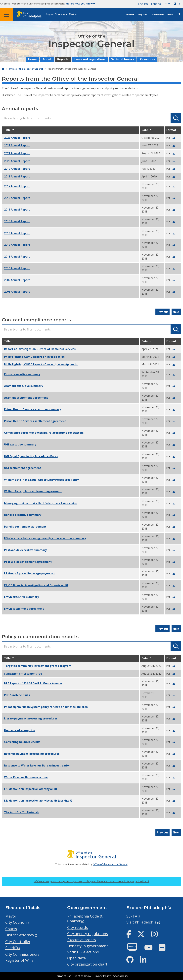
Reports (63, 59)
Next (176, 312)
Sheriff (11, 948)
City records (78, 927)
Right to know (82, 976)
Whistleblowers (123, 59)
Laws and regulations (90, 59)
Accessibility (120, 976)
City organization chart (87, 964)
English (143, 4)
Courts (11, 929)
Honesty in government (88, 946)
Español (156, 4)
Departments (157, 15)
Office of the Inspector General (26, 69)
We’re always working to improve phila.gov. (92, 881)
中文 (168, 4)
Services (130, 15)
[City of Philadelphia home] (31, 15)
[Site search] (179, 14)
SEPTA (132, 916)
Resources (147, 59)
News (170, 15)
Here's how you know (80, 4)
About (47, 59)
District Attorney (20, 935)
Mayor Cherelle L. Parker (61, 14)
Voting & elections (83, 952)
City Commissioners (22, 954)
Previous (162, 312)
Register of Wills (19, 960)
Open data (77, 958)
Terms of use (63, 976)
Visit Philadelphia (141, 922)
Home (32, 59)
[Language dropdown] (178, 4)
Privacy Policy (102, 976)
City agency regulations (88, 934)
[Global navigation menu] (7, 15)
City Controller (18, 942)
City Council (16, 922)
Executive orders (82, 940)
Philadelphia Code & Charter (85, 919)
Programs (143, 15)
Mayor (11, 916)
